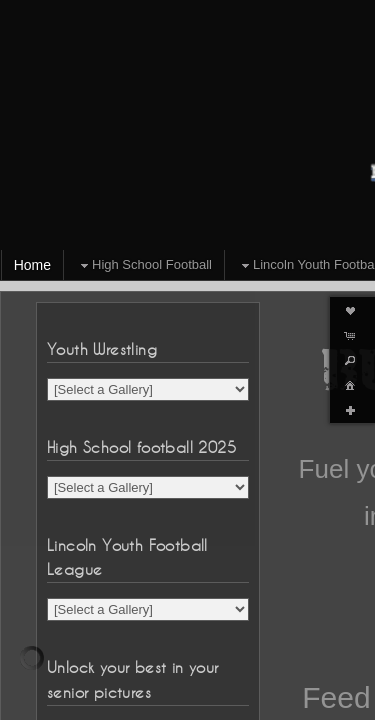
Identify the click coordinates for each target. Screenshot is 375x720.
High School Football (144, 265)
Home (32, 265)
